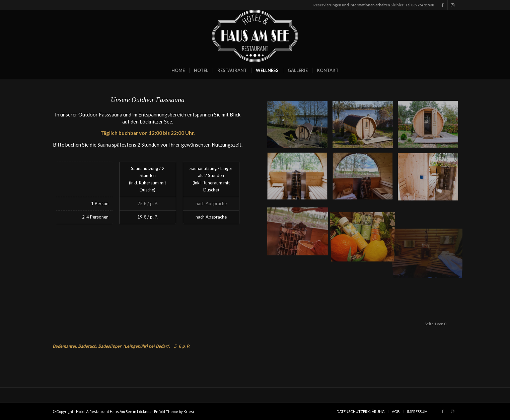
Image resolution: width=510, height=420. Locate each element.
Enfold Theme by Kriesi (174, 411)
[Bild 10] (365, 232)
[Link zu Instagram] (453, 5)
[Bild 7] (365, 179)
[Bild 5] (300, 232)
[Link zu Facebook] (443, 5)
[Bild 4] (300, 179)
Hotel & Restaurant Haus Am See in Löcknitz (114, 411)
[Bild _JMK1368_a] (300, 127)
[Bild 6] (430, 179)
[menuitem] (178, 70)
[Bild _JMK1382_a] (365, 127)
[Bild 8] (430, 127)
